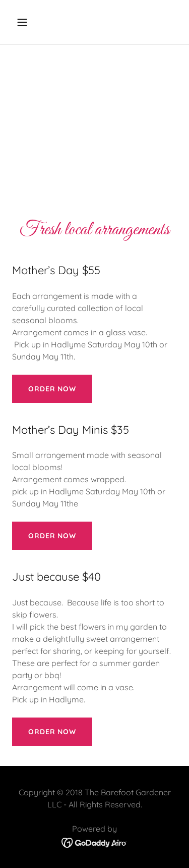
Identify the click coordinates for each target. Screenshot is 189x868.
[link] (94, 842)
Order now (52, 389)
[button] (31, 22)
